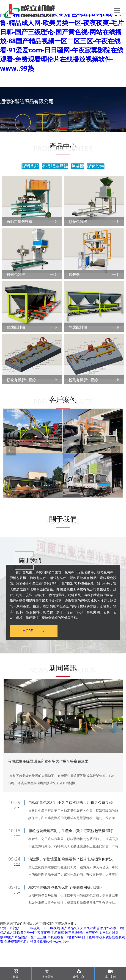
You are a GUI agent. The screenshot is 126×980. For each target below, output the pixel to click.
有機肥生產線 (55, 166)
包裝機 (78, 166)
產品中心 (79, 973)
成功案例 (110, 973)
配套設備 (96, 166)
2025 (17, 844)
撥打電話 (47, 973)
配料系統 (30, 166)
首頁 (16, 973)
